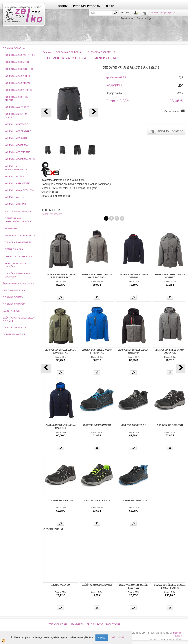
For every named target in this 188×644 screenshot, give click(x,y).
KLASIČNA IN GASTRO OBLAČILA (16, 265)
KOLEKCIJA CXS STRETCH (19, 69)
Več (60, 297)
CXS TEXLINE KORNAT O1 (97, 425)
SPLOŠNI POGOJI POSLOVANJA (103, 624)
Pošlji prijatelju (114, 85)
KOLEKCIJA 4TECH (15, 176)
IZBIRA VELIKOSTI (57, 624)
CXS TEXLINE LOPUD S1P (133, 501)
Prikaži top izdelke (52, 214)
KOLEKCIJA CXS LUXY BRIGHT (16, 99)
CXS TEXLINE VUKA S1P (97, 501)
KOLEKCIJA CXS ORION (17, 83)
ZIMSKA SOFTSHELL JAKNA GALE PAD (61, 427)
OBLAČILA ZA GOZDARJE (18, 242)
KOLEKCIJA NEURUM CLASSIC (16, 116)
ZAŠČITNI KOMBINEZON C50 (97, 585)
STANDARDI (77, 624)
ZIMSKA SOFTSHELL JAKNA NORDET (170, 276)
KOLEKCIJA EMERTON (16, 145)
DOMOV (63, 6)
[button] (94, 112)
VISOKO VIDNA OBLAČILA (18, 257)
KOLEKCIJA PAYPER (15, 204)
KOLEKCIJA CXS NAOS (17, 62)
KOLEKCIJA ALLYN (14, 197)
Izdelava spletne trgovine (162, 640)
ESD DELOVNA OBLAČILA (18, 211)
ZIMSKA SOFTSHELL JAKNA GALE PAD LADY (97, 276)
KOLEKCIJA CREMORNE (17, 152)
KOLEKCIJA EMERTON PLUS (20, 159)
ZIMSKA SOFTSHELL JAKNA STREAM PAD (97, 351)
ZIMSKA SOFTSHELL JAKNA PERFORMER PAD (61, 276)
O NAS (110, 6)
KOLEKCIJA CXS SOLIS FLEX (20, 55)
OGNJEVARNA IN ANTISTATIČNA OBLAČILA (18, 220)
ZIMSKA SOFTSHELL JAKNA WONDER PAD (61, 351)
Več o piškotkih (119, 637)
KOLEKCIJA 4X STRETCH (18, 107)
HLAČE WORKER (61, 585)
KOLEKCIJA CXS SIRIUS (17, 76)
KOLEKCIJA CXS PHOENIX (19, 90)
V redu (102, 638)
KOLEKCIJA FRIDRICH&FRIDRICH (16, 168)
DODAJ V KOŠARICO (171, 131)
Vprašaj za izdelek (116, 77)
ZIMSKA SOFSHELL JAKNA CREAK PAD (170, 351)
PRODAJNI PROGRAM (87, 6)
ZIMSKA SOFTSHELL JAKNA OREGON (133, 276)
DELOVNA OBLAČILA (68, 52)
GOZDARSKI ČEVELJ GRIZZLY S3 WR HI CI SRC (170, 586)
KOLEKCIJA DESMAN (16, 138)
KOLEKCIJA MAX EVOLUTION (20, 190)
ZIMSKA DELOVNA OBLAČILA (20, 235)
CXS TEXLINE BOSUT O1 (170, 425)
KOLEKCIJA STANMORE (17, 183)
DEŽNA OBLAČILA (14, 249)
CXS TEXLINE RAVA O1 (133, 425)
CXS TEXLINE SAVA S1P (61, 501)
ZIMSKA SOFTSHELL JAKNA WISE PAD (133, 351)
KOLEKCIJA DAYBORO (16, 124)
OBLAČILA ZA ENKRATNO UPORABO (18, 275)
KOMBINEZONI (12, 229)
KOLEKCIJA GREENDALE (18, 131)
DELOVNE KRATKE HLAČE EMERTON (133, 586)
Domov (47, 52)
